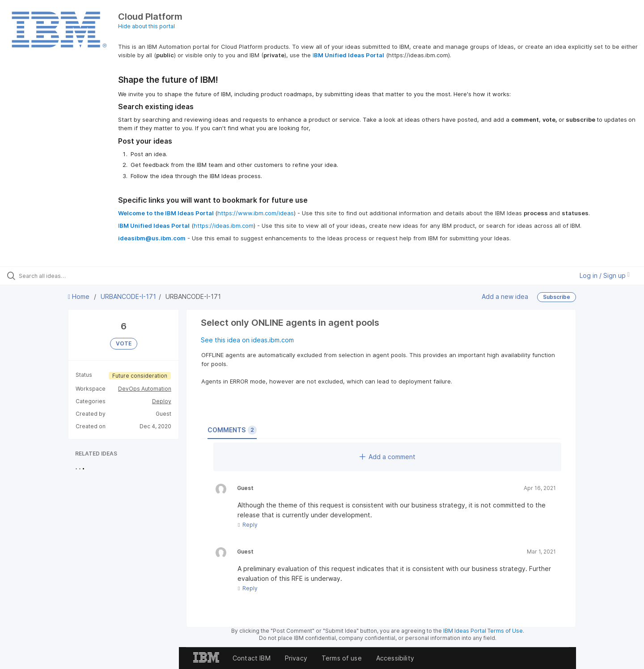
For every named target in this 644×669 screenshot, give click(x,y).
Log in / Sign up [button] (605, 275)
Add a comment (388, 457)
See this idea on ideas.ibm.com (247, 340)
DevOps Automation (145, 389)
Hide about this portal (146, 26)
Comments (232, 430)
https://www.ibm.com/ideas (256, 213)
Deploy (162, 401)
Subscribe (557, 297)
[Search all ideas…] (76, 276)
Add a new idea (505, 296)
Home (80, 296)
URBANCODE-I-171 (128, 296)
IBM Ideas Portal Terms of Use (483, 631)
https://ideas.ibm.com (224, 226)
